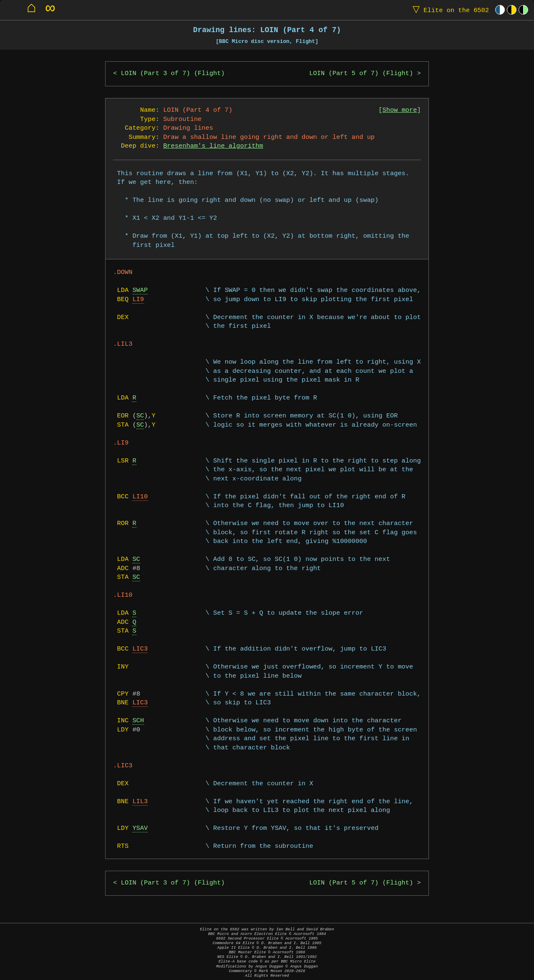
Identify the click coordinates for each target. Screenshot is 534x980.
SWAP (140, 290)
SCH (138, 721)
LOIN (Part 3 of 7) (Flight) (173, 74)
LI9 (138, 300)
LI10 (140, 497)
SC (140, 416)
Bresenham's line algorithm (213, 146)
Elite (449, 10)
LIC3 (140, 649)
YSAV (140, 828)
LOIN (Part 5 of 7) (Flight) (361, 74)
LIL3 (140, 802)
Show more (400, 110)
